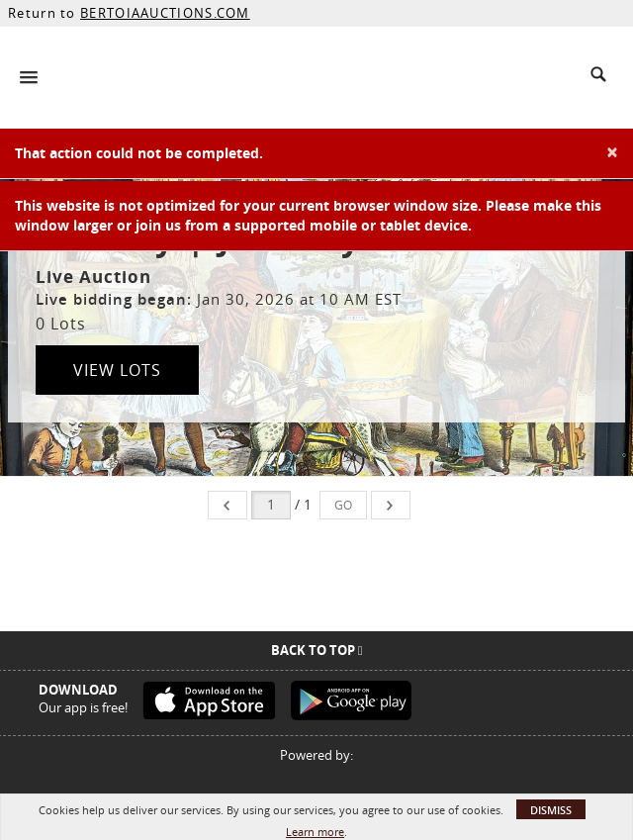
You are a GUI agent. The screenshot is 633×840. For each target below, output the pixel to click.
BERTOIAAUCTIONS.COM (165, 13)
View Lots (117, 370)
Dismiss (551, 810)
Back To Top (317, 650)
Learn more (315, 832)
